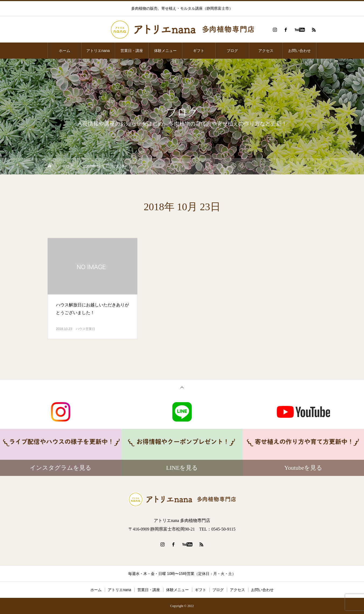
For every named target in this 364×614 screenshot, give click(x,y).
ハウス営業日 (85, 329)
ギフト (199, 51)
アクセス (266, 51)
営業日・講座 (132, 51)
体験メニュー (165, 51)
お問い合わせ (299, 51)
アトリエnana (98, 51)
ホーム (65, 51)
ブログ (232, 51)
